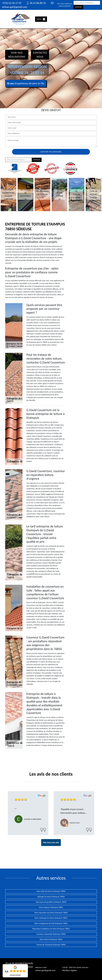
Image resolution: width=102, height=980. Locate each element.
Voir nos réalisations (17, 55)
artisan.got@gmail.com (45, 970)
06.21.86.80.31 (36, 3)
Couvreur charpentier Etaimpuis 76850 (51, 934)
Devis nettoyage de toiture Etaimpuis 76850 (51, 918)
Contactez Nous (40, 55)
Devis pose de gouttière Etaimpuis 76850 (51, 902)
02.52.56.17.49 (12, 3)
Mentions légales (69, 970)
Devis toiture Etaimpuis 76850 (51, 939)
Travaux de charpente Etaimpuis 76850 (51, 945)
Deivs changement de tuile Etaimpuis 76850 (51, 923)
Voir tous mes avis (51, 842)
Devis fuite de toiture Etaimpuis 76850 (51, 891)
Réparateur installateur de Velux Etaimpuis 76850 (51, 929)
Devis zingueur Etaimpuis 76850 (51, 907)
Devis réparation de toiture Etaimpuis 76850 (51, 913)
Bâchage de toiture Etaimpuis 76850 (51, 897)
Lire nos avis (15, 975)
